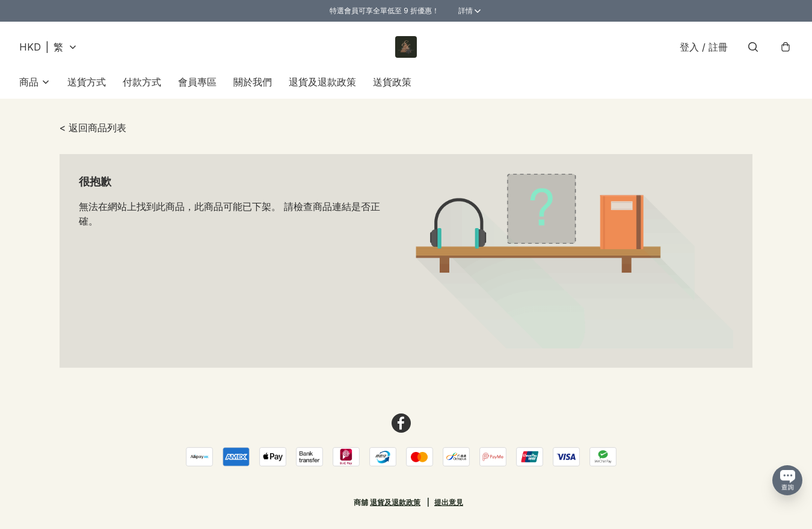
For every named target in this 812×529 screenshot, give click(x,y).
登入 (704, 47)
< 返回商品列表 (93, 128)
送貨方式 (87, 82)
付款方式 (142, 82)
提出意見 (449, 502)
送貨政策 (392, 82)
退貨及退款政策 (322, 82)
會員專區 (197, 82)
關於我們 (253, 82)
